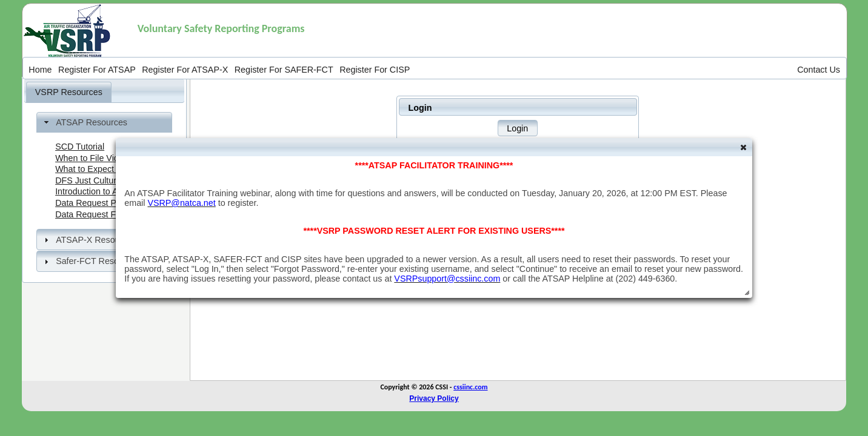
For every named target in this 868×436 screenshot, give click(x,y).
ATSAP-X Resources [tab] (89, 240)
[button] (518, 128)
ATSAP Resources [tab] (84, 122)
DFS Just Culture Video (100, 180)
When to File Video (92, 158)
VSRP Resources (69, 92)
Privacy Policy (434, 398)
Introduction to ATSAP (98, 191)
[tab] (69, 92)
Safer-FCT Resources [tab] (91, 261)
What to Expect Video (97, 169)
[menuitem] (40, 69)
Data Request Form (93, 214)
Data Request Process (98, 203)
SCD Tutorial (80, 147)
